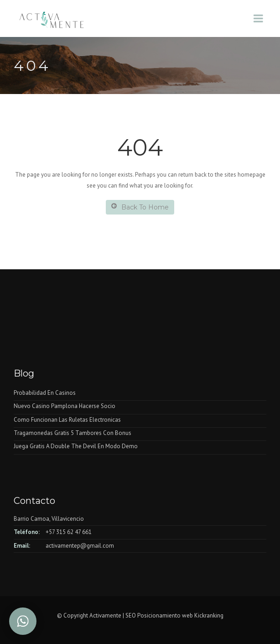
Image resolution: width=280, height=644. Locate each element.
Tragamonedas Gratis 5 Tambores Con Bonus (73, 433)
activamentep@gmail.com (80, 546)
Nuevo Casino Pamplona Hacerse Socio (65, 406)
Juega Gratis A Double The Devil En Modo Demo (76, 446)
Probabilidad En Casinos (45, 393)
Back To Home (140, 207)
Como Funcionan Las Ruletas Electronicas (67, 420)
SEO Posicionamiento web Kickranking (174, 615)
